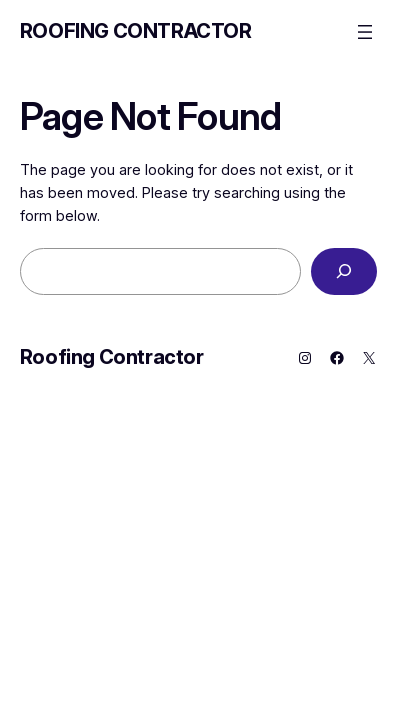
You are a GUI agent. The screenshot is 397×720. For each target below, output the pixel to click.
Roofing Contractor (136, 31)
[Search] (344, 271)
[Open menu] (365, 32)
